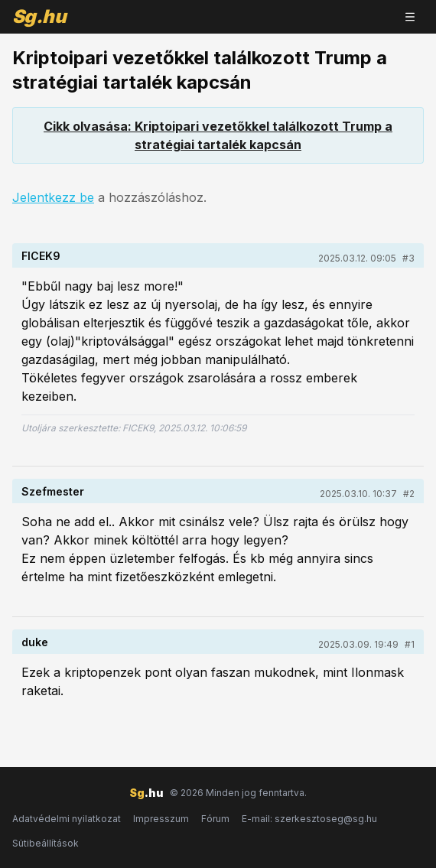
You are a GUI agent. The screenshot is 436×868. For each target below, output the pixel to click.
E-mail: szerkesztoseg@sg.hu (309, 819)
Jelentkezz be (53, 197)
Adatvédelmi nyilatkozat (67, 819)
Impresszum (161, 819)
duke (35, 642)
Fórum (215, 819)
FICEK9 (41, 256)
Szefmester (53, 491)
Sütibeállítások (46, 843)
